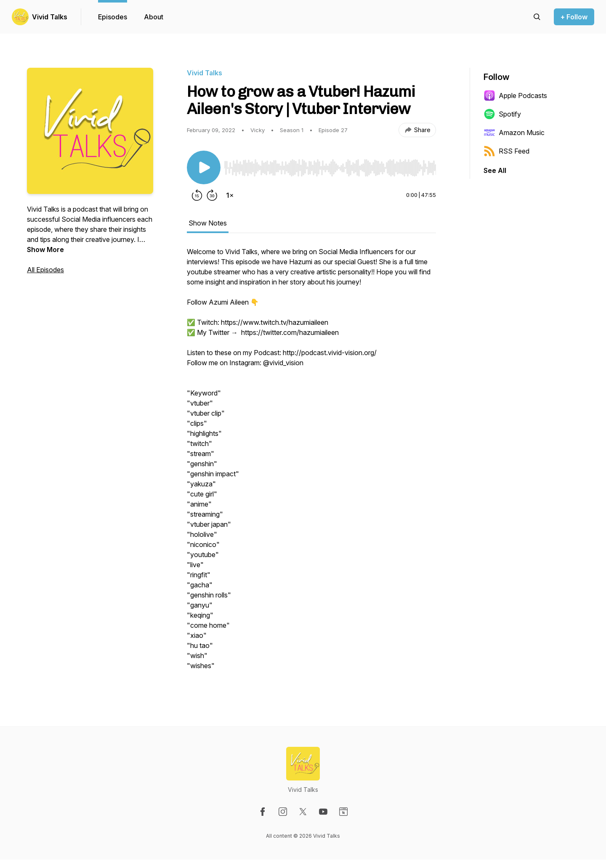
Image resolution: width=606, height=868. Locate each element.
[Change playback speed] (230, 195)
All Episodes (45, 270)
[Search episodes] (537, 17)
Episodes (113, 17)
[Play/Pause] (204, 167)
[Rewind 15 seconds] (197, 195)
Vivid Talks (50, 17)
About (154, 17)
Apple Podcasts (515, 96)
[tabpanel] (311, 463)
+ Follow (574, 17)
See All (495, 170)
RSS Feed (506, 151)
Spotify (502, 114)
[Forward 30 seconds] (212, 195)
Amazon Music (514, 133)
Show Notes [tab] (208, 223)
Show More (45, 250)
